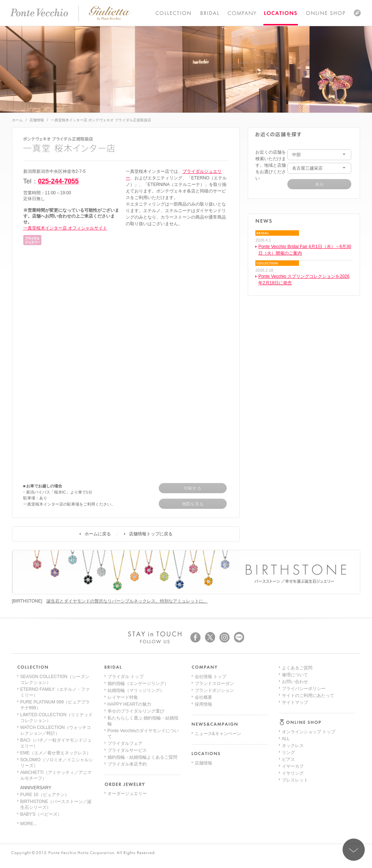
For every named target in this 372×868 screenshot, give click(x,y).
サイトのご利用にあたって (308, 773)
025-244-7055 (58, 181)
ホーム (17, 120)
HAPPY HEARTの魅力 (129, 704)
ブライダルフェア (125, 743)
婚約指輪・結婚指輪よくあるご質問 (142, 757)
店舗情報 (37, 120)
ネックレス (293, 690)
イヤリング (293, 718)
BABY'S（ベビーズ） (41, 814)
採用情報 (203, 704)
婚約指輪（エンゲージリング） (138, 684)
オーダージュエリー (127, 794)
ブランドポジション (214, 690)
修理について (295, 753)
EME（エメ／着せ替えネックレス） (56, 753)
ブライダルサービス (127, 750)
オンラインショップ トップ (309, 677)
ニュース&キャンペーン (218, 734)
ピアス (288, 704)
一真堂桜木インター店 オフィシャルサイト (65, 228)
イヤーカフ (293, 711)
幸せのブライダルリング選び (136, 711)
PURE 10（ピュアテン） (45, 795)
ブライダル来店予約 (127, 764)
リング (288, 697)
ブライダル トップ (126, 677)
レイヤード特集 (123, 697)
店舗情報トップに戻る (151, 534)
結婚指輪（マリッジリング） (136, 690)
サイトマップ (295, 780)
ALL (286, 684)
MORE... (29, 824)
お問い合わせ (295, 759)
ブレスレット (295, 725)
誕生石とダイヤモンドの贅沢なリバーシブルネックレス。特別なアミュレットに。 (127, 601)
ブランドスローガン (214, 684)
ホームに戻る (98, 534)
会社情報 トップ (211, 677)
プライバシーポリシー (304, 766)
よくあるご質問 (297, 746)
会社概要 (203, 697)
